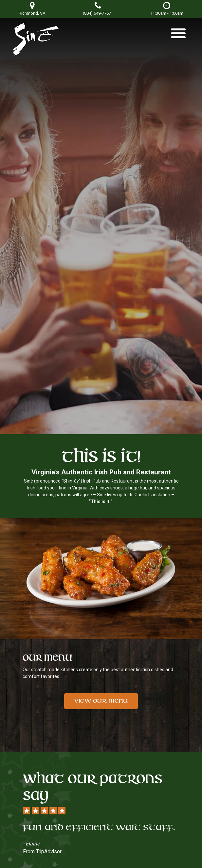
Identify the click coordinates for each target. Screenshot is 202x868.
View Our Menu (101, 701)
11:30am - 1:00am (167, 9)
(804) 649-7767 (97, 13)
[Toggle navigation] (178, 36)
